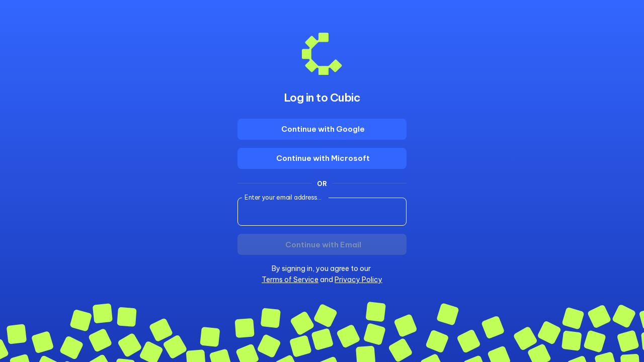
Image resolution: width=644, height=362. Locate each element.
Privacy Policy (358, 280)
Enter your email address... (283, 197)
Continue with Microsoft (323, 158)
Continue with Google (323, 129)
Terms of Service (290, 280)
